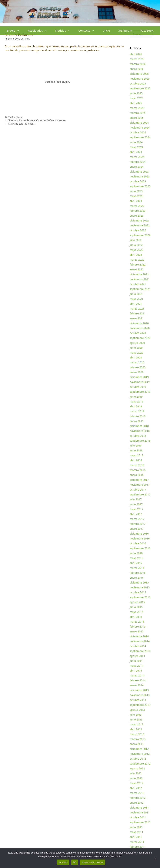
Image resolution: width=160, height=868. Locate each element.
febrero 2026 (138, 64)
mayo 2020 (136, 353)
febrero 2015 (138, 626)
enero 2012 (137, 803)
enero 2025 (137, 118)
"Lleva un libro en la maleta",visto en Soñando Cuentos (37, 120)
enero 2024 (137, 167)
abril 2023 (136, 201)
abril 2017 (136, 514)
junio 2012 (136, 778)
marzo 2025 (137, 108)
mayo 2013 (136, 724)
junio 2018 (136, 450)
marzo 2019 (137, 411)
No (75, 862)
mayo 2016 (136, 558)
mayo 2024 (136, 147)
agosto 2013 (137, 710)
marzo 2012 (137, 793)
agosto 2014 (137, 656)
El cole (15, 31)
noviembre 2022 (140, 225)
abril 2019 (136, 406)
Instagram (125, 30)
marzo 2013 (137, 734)
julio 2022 (136, 240)
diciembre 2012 (139, 749)
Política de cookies (93, 862)
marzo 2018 (137, 465)
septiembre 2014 (140, 651)
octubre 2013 (138, 700)
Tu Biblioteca (15, 117)
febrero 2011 (138, 847)
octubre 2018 (138, 436)
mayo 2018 (136, 455)
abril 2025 (136, 103)
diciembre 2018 (139, 426)
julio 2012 (136, 773)
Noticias (65, 31)
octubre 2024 (138, 132)
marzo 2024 (137, 157)
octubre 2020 (138, 333)
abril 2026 (136, 54)
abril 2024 (136, 152)
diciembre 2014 (139, 636)
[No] (155, 858)
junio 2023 (136, 191)
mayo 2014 (136, 666)
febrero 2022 (138, 264)
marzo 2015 (137, 622)
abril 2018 (136, 460)
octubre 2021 (138, 284)
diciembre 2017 (139, 480)
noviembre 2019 (140, 382)
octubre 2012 (138, 759)
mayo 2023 (136, 196)
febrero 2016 (138, 573)
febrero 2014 (138, 680)
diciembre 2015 (139, 582)
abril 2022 (136, 255)
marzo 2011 (137, 842)
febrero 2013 (138, 739)
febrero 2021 (138, 313)
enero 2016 (137, 578)
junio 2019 (136, 397)
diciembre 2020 (139, 323)
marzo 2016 (137, 568)
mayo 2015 (136, 612)
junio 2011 (136, 827)
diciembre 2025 (139, 74)
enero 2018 (137, 475)
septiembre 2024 (140, 137)
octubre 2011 (138, 817)
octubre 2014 (138, 646)
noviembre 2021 (140, 279)
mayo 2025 (136, 98)
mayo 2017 (136, 509)
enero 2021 (137, 318)
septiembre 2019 (140, 392)
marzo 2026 (137, 59)
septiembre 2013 (140, 705)
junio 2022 (136, 245)
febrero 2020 (138, 367)
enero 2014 (137, 685)
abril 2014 (136, 671)
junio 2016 (136, 553)
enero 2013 (137, 744)
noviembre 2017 (140, 485)
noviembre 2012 (140, 754)
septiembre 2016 (140, 548)
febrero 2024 (138, 162)
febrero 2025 (138, 113)
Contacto (88, 31)
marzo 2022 (137, 260)
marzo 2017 (137, 519)
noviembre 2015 (140, 587)
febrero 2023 (138, 211)
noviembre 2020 (140, 328)
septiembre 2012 (140, 763)
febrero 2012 (138, 798)
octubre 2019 (138, 387)
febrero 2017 (138, 524)
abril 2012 (136, 788)
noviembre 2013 (140, 695)
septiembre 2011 (140, 822)
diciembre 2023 (139, 172)
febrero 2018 (138, 470)
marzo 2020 (137, 362)
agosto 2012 (137, 768)
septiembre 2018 (140, 441)
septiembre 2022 (140, 235)
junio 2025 (136, 93)
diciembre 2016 (139, 534)
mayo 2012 (136, 783)
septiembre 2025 (140, 88)
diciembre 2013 (139, 690)
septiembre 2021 (140, 289)
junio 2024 (136, 142)
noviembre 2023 (140, 176)
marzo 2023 (137, 206)
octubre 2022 (138, 230)
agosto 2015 (137, 602)
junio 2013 (136, 719)
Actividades (39, 31)
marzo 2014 (137, 675)
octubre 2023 (138, 181)
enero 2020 (137, 372)
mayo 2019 (136, 401)
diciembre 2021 (139, 274)
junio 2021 (136, 294)
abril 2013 (136, 729)
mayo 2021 (136, 299)
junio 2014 (136, 661)
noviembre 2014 (140, 641)
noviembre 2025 (140, 79)
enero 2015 (137, 631)
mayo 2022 (136, 250)
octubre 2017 (138, 490)
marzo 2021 (137, 308)
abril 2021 (136, 304)
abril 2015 (136, 617)
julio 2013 (136, 715)
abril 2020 (136, 357)
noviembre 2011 (140, 812)
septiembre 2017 (140, 494)
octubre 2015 (138, 592)
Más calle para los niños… (22, 124)
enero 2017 (137, 529)
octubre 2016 (138, 543)
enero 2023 (137, 216)
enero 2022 (137, 269)
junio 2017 (136, 504)
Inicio (106, 30)
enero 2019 (137, 421)
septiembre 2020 (140, 338)
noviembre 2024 (140, 127)
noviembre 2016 (140, 538)
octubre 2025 (138, 83)
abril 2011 (136, 837)
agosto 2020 (137, 343)
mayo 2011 (136, 832)
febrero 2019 (138, 416)
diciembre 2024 (139, 123)
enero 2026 (137, 69)
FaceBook (147, 30)
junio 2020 (136, 348)
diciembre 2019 (139, 377)
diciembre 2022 (139, 220)
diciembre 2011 (139, 808)
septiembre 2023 (140, 186)
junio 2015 (136, 607)
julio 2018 (136, 445)
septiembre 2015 (140, 597)
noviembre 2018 (140, 431)
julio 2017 (136, 499)
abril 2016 (136, 563)
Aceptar (63, 862)
